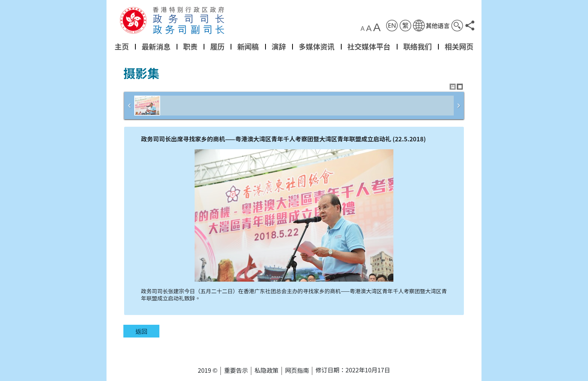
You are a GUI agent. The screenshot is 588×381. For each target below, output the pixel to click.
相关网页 (459, 46)
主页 (121, 46)
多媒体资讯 (316, 46)
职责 (190, 46)
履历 (217, 46)
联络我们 (418, 46)
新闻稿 (248, 46)
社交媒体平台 (369, 46)
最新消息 (156, 46)
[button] (431, 25)
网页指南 (297, 370)
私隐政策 (267, 370)
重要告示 (236, 370)
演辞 (279, 46)
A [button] (363, 29)
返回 (141, 331)
